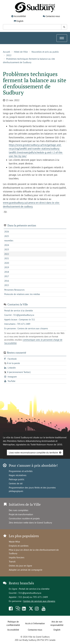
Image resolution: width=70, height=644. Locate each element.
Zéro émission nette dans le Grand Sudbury (30, 523)
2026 (7, 232)
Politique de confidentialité (13, 623)
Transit (12, 562)
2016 (7, 281)
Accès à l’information (35, 623)
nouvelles (9, 241)
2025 (7, 236)
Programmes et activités (21, 471)
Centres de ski (16, 483)
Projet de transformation (21, 514)
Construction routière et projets (24, 518)
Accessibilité (20, 16)
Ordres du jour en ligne (20, 566)
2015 (7, 285)
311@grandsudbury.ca (30, 593)
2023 (7, 249)
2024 (7, 245)
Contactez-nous (53, 16)
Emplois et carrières (19, 546)
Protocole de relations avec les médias (22, 294)
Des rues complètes (19, 510)
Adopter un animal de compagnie (26, 570)
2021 (7, 258)
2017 (7, 276)
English (20, 21)
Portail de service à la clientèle (34, 589)
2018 (7, 272)
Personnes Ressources (14, 290)
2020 (7, 263)
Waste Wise (14, 542)
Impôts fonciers (17, 557)
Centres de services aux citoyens (39, 601)
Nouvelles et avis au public (45, 52)
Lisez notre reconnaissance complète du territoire (33, 452)
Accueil (7, 52)
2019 (7, 267)
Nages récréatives (18, 475)
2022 (9, 55)
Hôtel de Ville (21, 52)
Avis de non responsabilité (57, 623)
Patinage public (17, 479)
